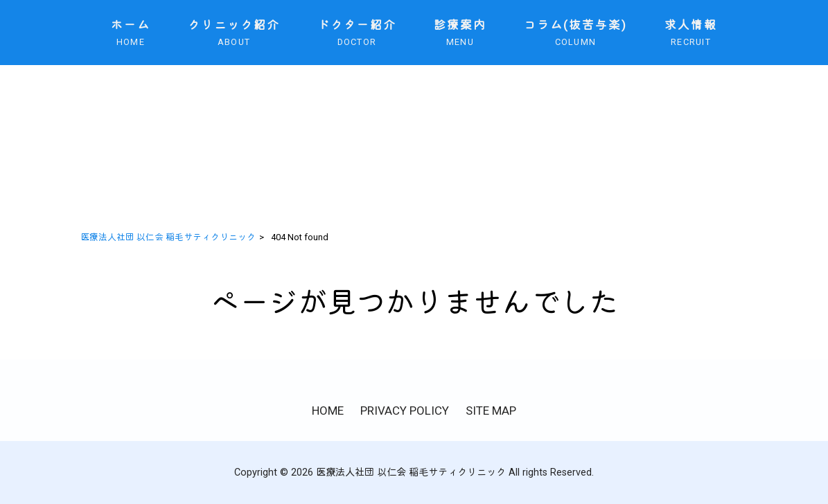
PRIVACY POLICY (405, 411)
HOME (328, 411)
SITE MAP (491, 411)
